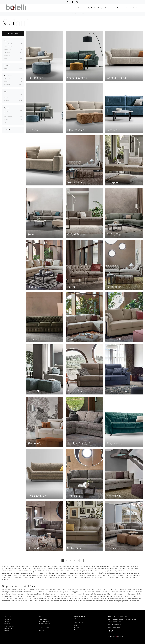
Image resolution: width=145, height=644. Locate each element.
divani (6, 69)
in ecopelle (7, 79)
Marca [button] (6, 41)
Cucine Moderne (44, 621)
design (6, 98)
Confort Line (8, 50)
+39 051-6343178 (116, 624)
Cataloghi (92, 8)
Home (62, 14)
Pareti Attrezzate (79, 616)
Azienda (120, 8)
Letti (76, 625)
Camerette (78, 630)
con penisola (8, 117)
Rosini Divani (8, 44)
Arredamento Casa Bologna (72, 14)
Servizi (128, 8)
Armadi (76, 627)
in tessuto (7, 85)
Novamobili (7, 55)
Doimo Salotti (8, 47)
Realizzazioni (110, 8)
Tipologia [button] (7, 108)
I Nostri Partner (9, 626)
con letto (7, 114)
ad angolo (7, 111)
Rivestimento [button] (9, 76)
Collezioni (82, 8)
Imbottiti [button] (7, 65)
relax (5, 122)
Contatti (136, 8)
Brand (100, 8)
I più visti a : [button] (8, 130)
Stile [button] (5, 92)
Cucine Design (44, 619)
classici (6, 95)
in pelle (6, 82)
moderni (6, 101)
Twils (5, 58)
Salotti (83, 14)
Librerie (42, 630)
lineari (6, 120)
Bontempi (7, 53)
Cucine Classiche (45, 624)
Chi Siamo (8, 619)
